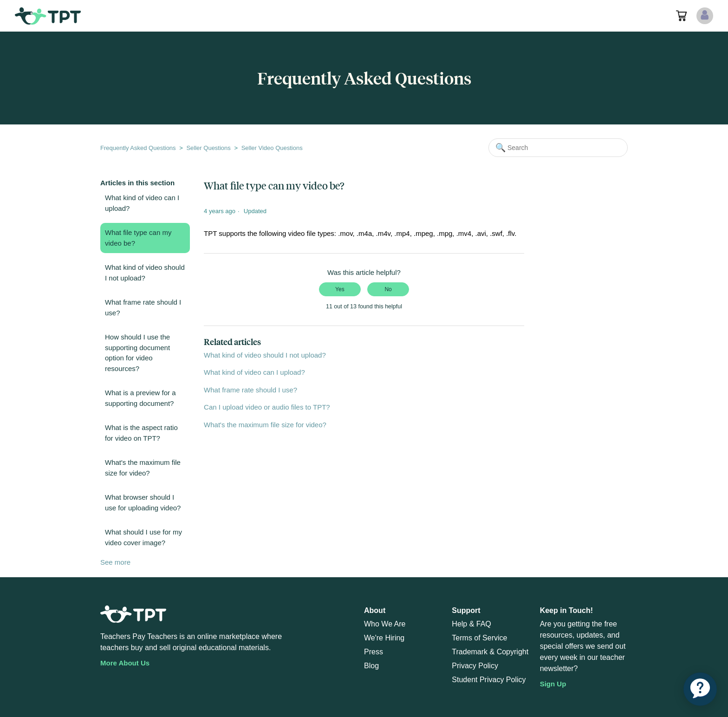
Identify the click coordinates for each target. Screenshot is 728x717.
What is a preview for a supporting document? (140, 398)
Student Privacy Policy (489, 680)
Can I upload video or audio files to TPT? (267, 407)
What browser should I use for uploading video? (143, 502)
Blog (371, 666)
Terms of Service (479, 638)
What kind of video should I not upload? (145, 273)
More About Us (125, 663)
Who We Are (385, 624)
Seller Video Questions (272, 148)
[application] (700, 689)
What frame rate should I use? (143, 307)
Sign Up (553, 684)
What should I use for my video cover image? (143, 537)
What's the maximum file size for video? (143, 468)
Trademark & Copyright (490, 652)
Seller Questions (208, 148)
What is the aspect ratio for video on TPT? (141, 433)
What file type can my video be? (138, 238)
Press (374, 652)
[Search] (558, 148)
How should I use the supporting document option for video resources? (137, 353)
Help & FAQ (471, 624)
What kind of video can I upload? (142, 203)
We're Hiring (384, 638)
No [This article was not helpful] (388, 289)
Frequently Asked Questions (138, 148)
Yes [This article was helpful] (340, 289)
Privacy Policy (475, 666)
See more (115, 562)
